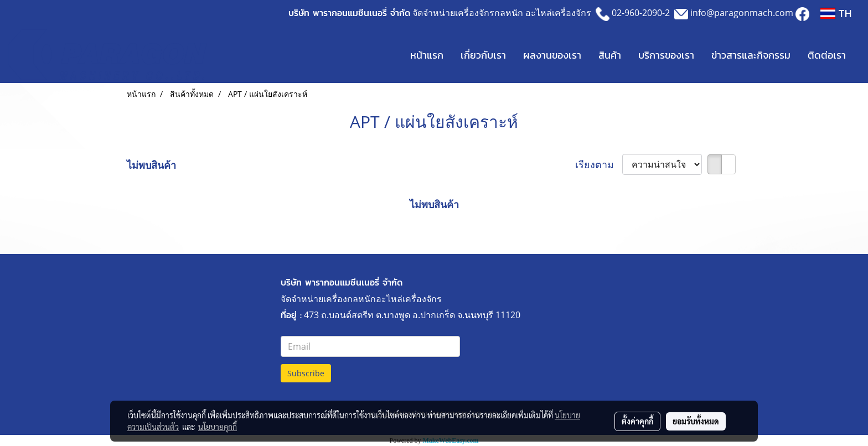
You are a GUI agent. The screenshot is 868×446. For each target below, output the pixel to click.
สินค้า (610, 55)
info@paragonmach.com (742, 13)
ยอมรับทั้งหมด (696, 421)
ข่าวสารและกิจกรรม (751, 55)
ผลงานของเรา (552, 55)
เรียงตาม (599, 164)
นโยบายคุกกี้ (218, 427)
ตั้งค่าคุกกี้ (637, 421)
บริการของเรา (666, 55)
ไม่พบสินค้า (151, 165)
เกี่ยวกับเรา (483, 55)
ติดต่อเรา (827, 55)
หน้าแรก (427, 55)
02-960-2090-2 (641, 13)
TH (836, 13)
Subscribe (306, 373)
